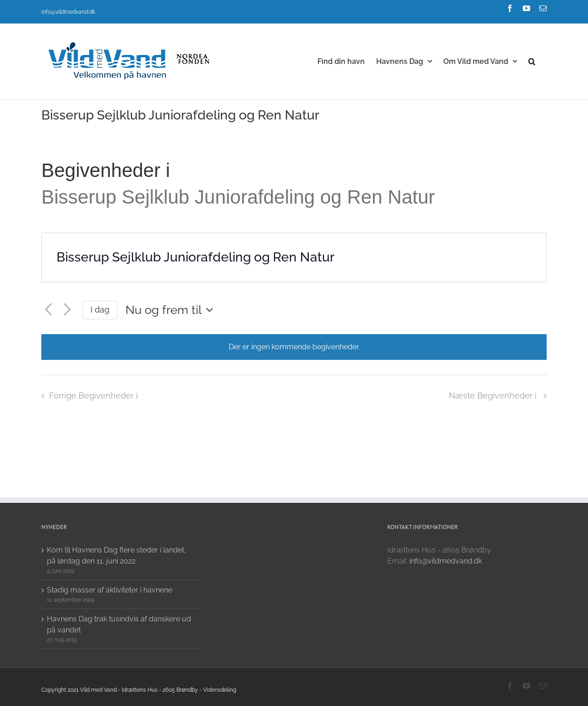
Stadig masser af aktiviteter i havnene (110, 590)
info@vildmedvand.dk (68, 12)
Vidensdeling (220, 690)
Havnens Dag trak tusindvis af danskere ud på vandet (119, 624)
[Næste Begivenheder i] (67, 310)
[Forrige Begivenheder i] (48, 310)
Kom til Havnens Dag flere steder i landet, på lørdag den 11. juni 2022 (116, 555)
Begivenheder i (108, 170)
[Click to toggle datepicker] (172, 310)
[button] (532, 61)
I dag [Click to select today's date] (100, 310)
